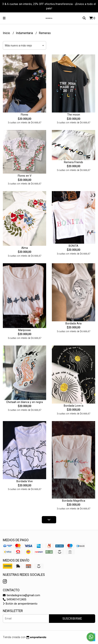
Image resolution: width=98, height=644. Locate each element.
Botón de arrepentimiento (20, 604)
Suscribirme (72, 619)
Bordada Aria (73, 324)
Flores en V (25, 176)
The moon (74, 115)
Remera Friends (73, 162)
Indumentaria (25, 33)
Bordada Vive (25, 481)
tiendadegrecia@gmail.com (21, 595)
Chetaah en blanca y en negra (24, 402)
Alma (25, 248)
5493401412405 (15, 600)
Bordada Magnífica (74, 501)
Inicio (7, 33)
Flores (24, 115)
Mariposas (24, 330)
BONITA (73, 246)
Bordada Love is (74, 406)
